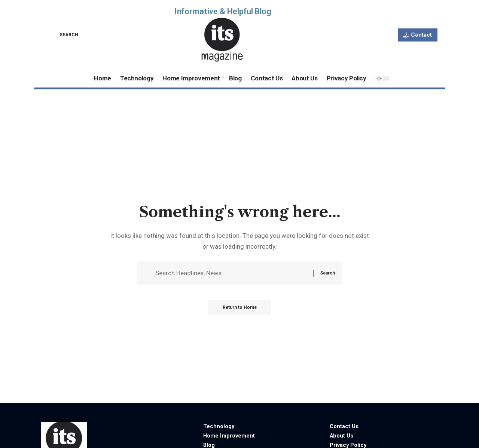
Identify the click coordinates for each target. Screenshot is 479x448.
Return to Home (240, 309)
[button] (63, 35)
